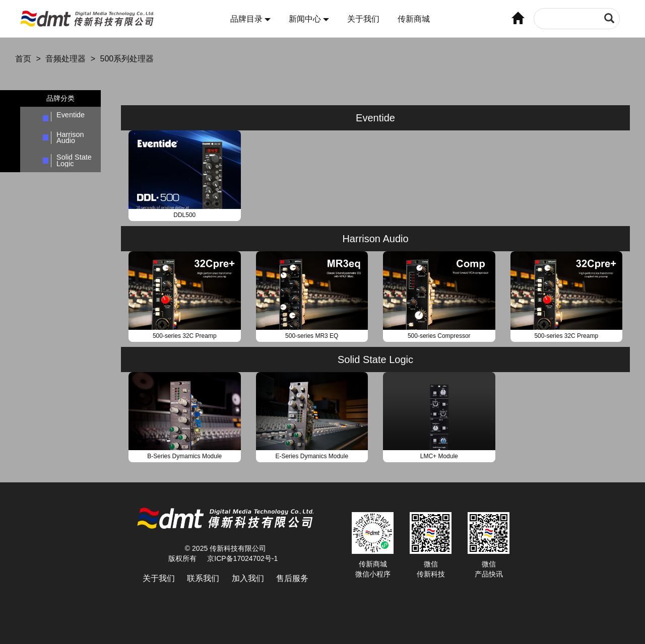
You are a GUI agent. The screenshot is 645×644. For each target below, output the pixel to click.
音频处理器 (66, 59)
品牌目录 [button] (250, 19)
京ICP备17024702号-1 (242, 558)
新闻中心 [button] (309, 19)
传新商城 (414, 19)
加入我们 (248, 578)
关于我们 (363, 19)
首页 (23, 59)
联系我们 (203, 578)
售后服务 (292, 578)
